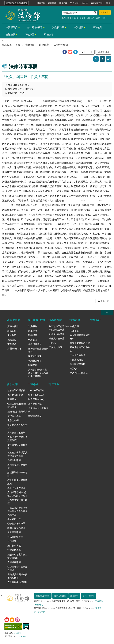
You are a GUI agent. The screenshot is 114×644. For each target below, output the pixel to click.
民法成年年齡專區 (79, 373)
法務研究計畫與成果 (17, 412)
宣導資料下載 (35, 404)
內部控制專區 (14, 460)
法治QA (74, 369)
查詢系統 (33, 326)
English (85, 3)
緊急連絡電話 (97, 3)
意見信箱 (74, 596)
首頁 (108, 3)
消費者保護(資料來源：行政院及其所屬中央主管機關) (38, 373)
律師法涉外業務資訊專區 (38, 350)
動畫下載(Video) (36, 395)
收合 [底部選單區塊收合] (107, 312)
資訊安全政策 (60, 596)
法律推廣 (44, 45)
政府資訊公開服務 (16, 390)
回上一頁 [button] (88, 52)
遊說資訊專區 (14, 416)
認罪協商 (91, 18)
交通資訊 (99, 601)
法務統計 (98, 27)
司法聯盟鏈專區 (15, 537)
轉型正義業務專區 (16, 528)
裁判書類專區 (14, 532)
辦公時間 (39, 605)
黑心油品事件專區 (16, 488)
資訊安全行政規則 (16, 433)
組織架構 (12, 331)
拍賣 (104, 18)
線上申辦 (33, 331)
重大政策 (12, 335)
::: (2, 2)
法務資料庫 (58, 27)
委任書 (82, 18)
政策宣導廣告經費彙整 (17, 467)
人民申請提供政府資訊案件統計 (17, 439)
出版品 (52, 343)
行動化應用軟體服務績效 (17, 482)
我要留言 (33, 335)
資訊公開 (11, 35)
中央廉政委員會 (78, 355)
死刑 (98, 18)
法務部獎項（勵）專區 (17, 502)
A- (96, 59)
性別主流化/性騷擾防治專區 (17, 405)
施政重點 (12, 340)
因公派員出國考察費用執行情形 (17, 576)
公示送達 (12, 541)
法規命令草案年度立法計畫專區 (17, 556)
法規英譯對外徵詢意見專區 (17, 569)
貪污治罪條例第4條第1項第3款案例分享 (17, 494)
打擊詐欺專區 (14, 550)
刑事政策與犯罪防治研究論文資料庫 (59, 328)
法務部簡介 (12, 27)
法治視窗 (79, 27)
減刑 (76, 18)
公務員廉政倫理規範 (80, 343)
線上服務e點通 (35, 27)
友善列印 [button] (105, 52)
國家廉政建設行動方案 (80, 349)
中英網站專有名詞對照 (17, 427)
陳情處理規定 (35, 356)
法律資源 (74, 326)
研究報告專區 (56, 347)
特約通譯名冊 (35, 361)
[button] (65, 52)
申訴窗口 (33, 340)
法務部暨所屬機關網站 (16, 3)
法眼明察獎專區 (78, 364)
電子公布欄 (13, 420)
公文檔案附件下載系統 (38, 410)
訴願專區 (12, 399)
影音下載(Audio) (36, 399)
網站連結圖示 (35, 416)
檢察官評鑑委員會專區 (17, 447)
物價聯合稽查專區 (16, 524)
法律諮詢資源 (35, 344)
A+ (109, 59)
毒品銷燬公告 (14, 519)
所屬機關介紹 (14, 349)
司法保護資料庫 (57, 334)
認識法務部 (13, 326)
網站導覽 (52, 3)
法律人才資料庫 (57, 339)
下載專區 (30, 35)
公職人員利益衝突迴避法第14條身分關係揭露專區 (17, 511)
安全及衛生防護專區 (17, 582)
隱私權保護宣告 (43, 596)
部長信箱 (63, 3)
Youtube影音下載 (36, 390)
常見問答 (75, 3)
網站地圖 (41, 3)
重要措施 (12, 344)
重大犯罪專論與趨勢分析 (80, 337)
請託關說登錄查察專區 (17, 474)
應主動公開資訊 (15, 395)
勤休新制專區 (14, 546)
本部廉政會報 (77, 360)
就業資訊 (33, 365)
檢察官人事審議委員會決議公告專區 (17, 454)
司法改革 (49, 35)
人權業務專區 (14, 562)
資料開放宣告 (88, 596)
